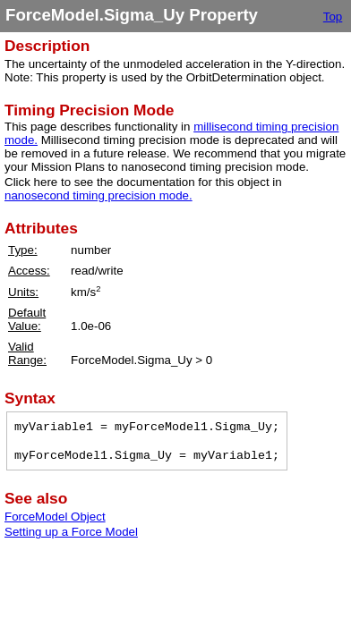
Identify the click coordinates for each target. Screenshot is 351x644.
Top (333, 17)
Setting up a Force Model (71, 532)
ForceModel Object (55, 517)
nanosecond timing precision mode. (98, 195)
